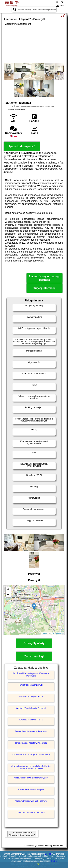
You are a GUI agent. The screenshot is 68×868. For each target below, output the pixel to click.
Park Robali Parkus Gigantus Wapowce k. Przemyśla (31, 675)
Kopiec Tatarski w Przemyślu (31, 789)
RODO (54, 861)
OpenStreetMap (57, 633)
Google (48, 854)
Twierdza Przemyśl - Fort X (31, 697)
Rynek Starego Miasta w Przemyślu (31, 743)
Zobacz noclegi (34, 657)
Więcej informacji (44, 288)
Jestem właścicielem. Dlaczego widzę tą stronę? (22, 834)
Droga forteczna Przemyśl (31, 685)
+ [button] (8, 590)
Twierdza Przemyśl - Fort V (31, 720)
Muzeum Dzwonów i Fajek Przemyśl (31, 801)
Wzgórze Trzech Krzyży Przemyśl (31, 708)
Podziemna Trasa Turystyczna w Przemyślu (31, 755)
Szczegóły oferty (34, 643)
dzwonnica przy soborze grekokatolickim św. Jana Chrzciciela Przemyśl (31, 767)
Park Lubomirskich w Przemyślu (31, 813)
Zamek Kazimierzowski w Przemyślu (31, 731)
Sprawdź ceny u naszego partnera (44, 278)
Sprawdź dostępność (22, 146)
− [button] (8, 595)
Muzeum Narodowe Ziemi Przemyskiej (31, 778)
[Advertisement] (34, 44)
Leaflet (44, 633)
